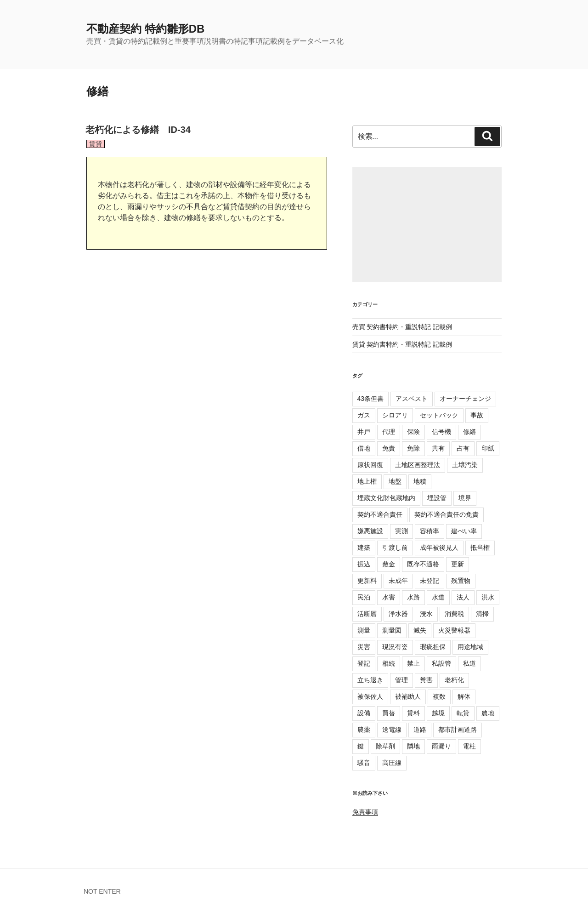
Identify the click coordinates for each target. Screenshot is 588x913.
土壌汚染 (465, 465)
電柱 (469, 746)
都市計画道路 (458, 730)
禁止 (413, 663)
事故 (477, 415)
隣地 (413, 746)
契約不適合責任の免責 (447, 514)
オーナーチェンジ (465, 399)
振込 (364, 564)
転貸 (463, 713)
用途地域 (470, 647)
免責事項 (365, 812)
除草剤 (385, 746)
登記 (364, 663)
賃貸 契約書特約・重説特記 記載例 (402, 344)
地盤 (395, 481)
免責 (389, 448)
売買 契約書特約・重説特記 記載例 (402, 327)
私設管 (441, 663)
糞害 (426, 680)
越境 (438, 713)
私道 (469, 663)
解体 (464, 696)
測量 (364, 630)
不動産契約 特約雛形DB (145, 29)
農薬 (364, 730)
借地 (364, 448)
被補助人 (408, 696)
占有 (463, 448)
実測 (401, 531)
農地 (488, 713)
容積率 (430, 531)
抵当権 (480, 548)
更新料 (367, 581)
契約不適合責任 (380, 514)
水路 (413, 597)
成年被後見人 (439, 548)
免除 (413, 448)
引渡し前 (395, 548)
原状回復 (370, 465)
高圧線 (392, 763)
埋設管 (437, 498)
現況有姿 (395, 647)
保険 (413, 432)
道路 (420, 730)
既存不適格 (423, 564)
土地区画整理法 (418, 465)
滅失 (420, 630)
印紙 (488, 448)
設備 (364, 713)
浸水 (426, 614)
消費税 (454, 614)
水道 (438, 597)
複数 (439, 696)
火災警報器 (454, 630)
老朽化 (454, 680)
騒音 (364, 763)
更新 (458, 564)
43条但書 (371, 399)
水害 (389, 597)
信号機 (441, 432)
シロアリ (395, 415)
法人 (463, 597)
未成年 (398, 581)
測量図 (392, 630)
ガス (364, 415)
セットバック (439, 415)
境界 (465, 498)
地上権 (367, 481)
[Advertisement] (427, 224)
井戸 (364, 432)
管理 (401, 680)
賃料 (413, 713)
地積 (420, 481)
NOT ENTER (102, 891)
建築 (364, 548)
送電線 (392, 730)
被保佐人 (370, 696)
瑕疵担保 (433, 647)
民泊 (364, 597)
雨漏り (441, 746)
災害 (364, 647)
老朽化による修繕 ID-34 (138, 130)
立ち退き (370, 680)
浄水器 (398, 614)
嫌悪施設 (370, 531)
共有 (438, 448)
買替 (389, 713)
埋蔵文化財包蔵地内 (386, 498)
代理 (389, 432)
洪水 (488, 597)
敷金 (389, 564)
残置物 (461, 581)
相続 (389, 663)
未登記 (430, 581)
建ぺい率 (464, 531)
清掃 (482, 614)
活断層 (367, 614)
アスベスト (412, 399)
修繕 (469, 432)
